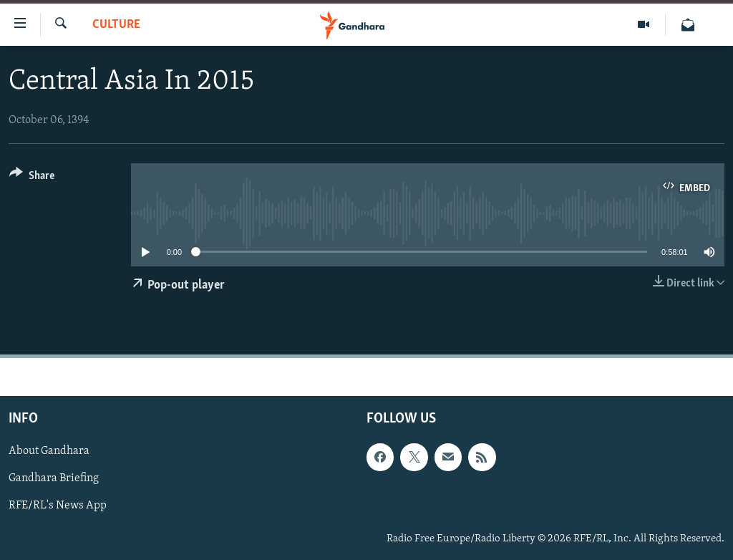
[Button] (32, 178)
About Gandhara (49, 451)
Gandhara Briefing (54, 478)
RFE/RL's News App (58, 506)
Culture (116, 25)
